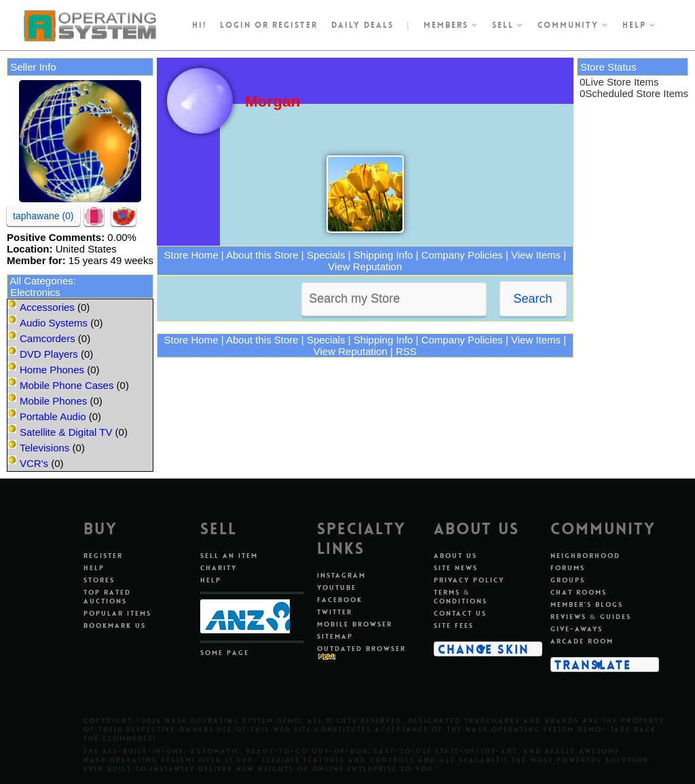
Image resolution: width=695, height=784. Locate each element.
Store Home (191, 255)
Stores (99, 580)
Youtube (337, 587)
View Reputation (365, 266)
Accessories (47, 307)
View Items (536, 255)
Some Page (225, 653)
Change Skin (484, 649)
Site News (456, 568)
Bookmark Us (115, 626)
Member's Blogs (587, 604)
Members (451, 25)
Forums (568, 568)
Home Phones (52, 370)
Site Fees (454, 626)
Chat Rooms (579, 592)
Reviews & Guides (591, 617)
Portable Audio (53, 416)
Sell (508, 25)
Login (236, 25)
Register (103, 556)
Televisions (44, 448)
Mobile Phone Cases (67, 385)
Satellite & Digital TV (66, 432)
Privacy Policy (469, 580)
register (295, 25)
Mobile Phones (53, 401)
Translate (593, 665)
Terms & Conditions (461, 597)
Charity (219, 568)
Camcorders (48, 338)
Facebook (340, 600)
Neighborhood (585, 556)
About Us (455, 556)
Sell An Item (229, 556)
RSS (406, 351)
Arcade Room (582, 641)
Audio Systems (54, 323)
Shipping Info (383, 255)
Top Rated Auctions (107, 597)
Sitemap (335, 636)
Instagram (341, 575)
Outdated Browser (361, 649)
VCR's (34, 463)
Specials (326, 255)
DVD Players (49, 354)
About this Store (262, 255)
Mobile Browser (355, 624)
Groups (568, 580)
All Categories (41, 281)
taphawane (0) (43, 216)
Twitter (335, 612)
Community (573, 25)
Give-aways (577, 629)
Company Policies (462, 255)
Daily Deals (362, 25)
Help (639, 25)
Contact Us (460, 613)
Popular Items (117, 613)
